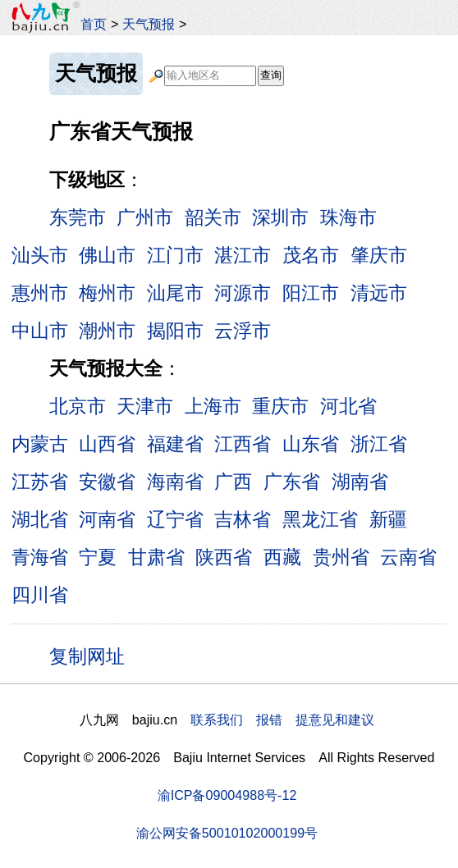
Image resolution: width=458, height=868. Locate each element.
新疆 (388, 519)
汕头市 (40, 255)
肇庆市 (379, 255)
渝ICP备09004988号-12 (227, 795)
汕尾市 (175, 293)
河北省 (348, 406)
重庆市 (280, 406)
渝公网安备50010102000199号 (227, 833)
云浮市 (243, 331)
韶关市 (213, 217)
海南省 (175, 482)
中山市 (40, 331)
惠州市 (40, 293)
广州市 (145, 217)
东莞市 (78, 217)
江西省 (243, 444)
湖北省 (40, 519)
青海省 (40, 557)
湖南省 (360, 482)
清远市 (379, 293)
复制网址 (93, 656)
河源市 (243, 293)
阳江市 (311, 293)
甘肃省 (156, 557)
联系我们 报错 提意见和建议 (282, 720)
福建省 (175, 444)
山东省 (311, 444)
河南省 (107, 519)
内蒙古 (40, 444)
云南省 (408, 557)
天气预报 (149, 24)
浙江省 (379, 444)
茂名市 (311, 255)
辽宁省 (175, 519)
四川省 (40, 595)
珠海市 (348, 217)
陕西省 (224, 557)
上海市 (213, 406)
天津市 (145, 406)
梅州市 (107, 293)
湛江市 (243, 255)
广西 (233, 482)
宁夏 (98, 557)
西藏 (282, 557)
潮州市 (107, 331)
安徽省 (107, 482)
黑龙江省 (320, 519)
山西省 (107, 444)
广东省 (292, 482)
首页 (94, 24)
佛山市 (107, 255)
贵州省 (341, 557)
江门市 (175, 255)
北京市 (78, 406)
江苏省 (40, 482)
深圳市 (280, 217)
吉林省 (243, 519)
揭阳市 (175, 331)
